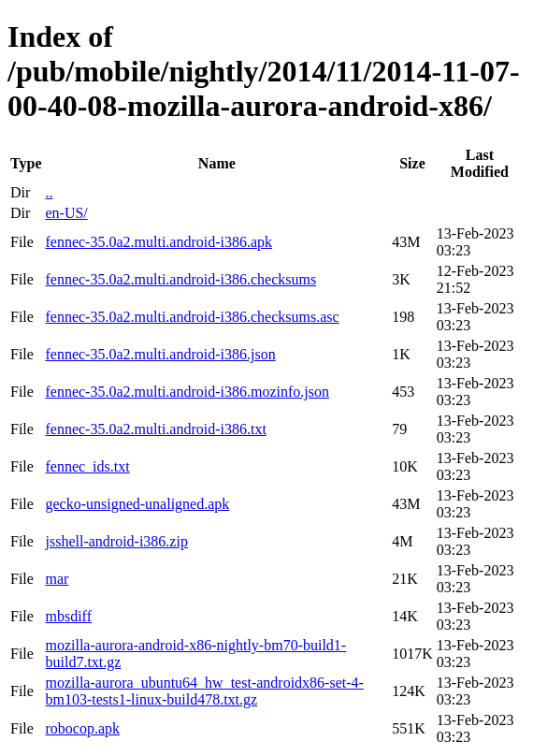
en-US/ (66, 213)
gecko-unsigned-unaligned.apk (137, 504)
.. (49, 192)
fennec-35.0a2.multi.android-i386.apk (158, 242)
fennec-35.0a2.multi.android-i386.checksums (180, 279)
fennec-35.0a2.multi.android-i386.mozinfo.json (187, 392)
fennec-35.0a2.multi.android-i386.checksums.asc (192, 317)
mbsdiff (68, 616)
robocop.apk (82, 728)
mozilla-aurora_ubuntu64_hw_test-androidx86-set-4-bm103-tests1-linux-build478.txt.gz (204, 691)
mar (57, 579)
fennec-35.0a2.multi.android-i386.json (160, 354)
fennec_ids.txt (87, 466)
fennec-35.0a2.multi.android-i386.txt (155, 429)
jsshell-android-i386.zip (116, 541)
